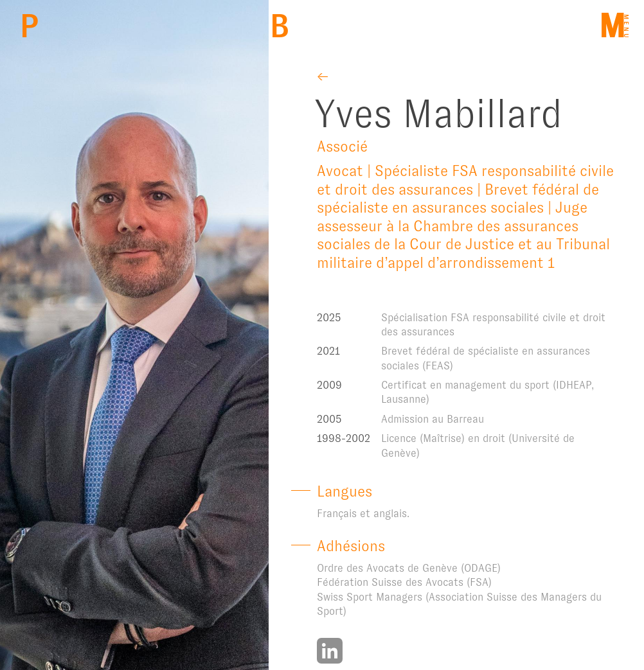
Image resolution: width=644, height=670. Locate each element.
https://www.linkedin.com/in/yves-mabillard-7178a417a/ (330, 651)
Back (279, 26)
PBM (29, 26)
